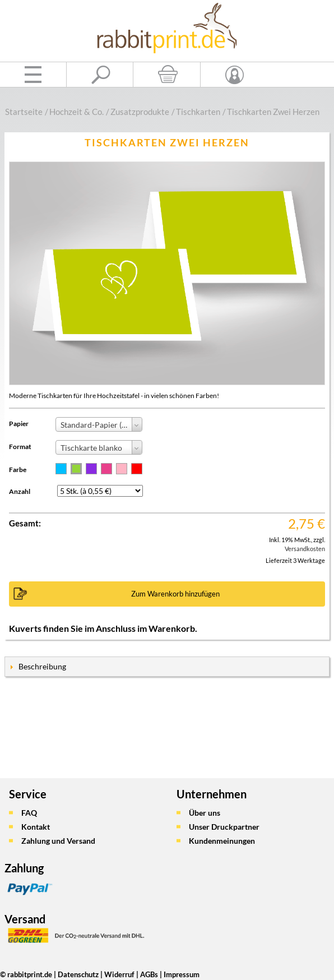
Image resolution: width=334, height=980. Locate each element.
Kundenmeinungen (222, 841)
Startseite (24, 112)
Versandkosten (305, 549)
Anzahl (20, 491)
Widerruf (119, 974)
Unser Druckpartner (224, 827)
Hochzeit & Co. (76, 112)
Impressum (182, 974)
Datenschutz (78, 974)
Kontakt (36, 827)
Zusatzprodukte (140, 112)
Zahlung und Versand (58, 841)
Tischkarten (198, 112)
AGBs (149, 974)
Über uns (205, 813)
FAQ (29, 813)
